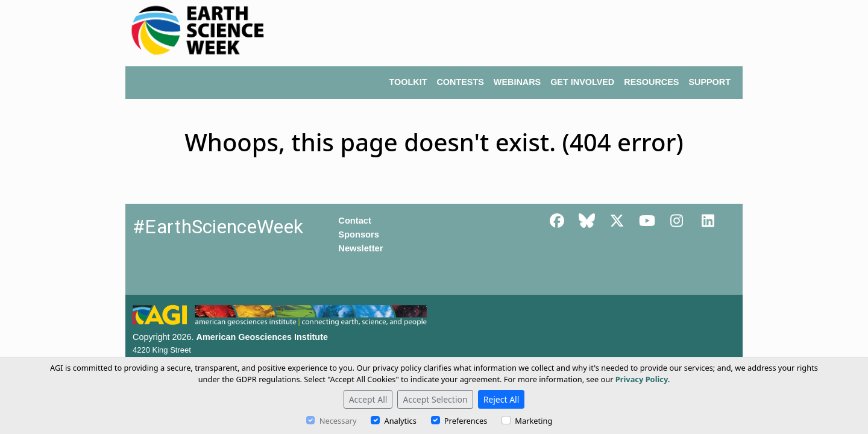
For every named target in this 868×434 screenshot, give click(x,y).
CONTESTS (460, 82)
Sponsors (359, 234)
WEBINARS (517, 82)
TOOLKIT (408, 82)
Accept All (368, 399)
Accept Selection (435, 399)
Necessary (338, 421)
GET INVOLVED (582, 82)
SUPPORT (709, 82)
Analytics (400, 421)
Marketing (533, 421)
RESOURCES (651, 82)
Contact (355, 221)
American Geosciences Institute (262, 337)
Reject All (502, 399)
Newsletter (360, 248)
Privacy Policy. (643, 379)
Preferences (466, 421)
